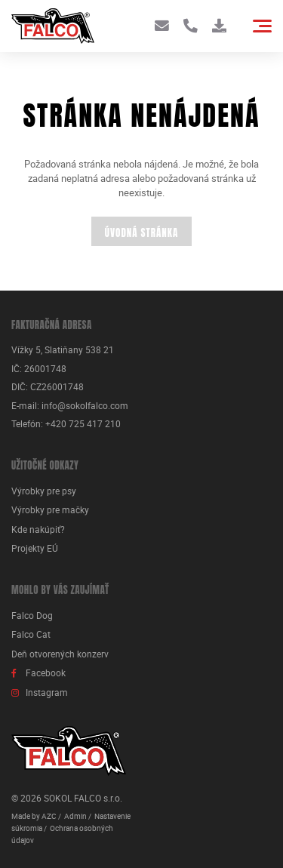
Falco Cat (31, 634)
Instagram (47, 693)
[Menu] (262, 26)
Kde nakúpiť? (38, 529)
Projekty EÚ (35, 548)
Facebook (46, 673)
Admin (75, 816)
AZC (49, 816)
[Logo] (53, 26)
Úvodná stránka (141, 233)
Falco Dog (32, 616)
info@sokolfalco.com (85, 406)
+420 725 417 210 (83, 424)
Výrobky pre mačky (50, 510)
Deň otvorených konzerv (60, 654)
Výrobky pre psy (44, 491)
